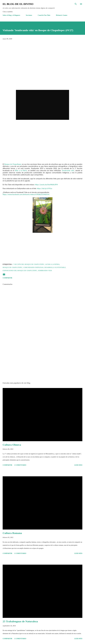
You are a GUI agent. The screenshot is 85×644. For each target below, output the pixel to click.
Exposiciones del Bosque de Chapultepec (20, 271)
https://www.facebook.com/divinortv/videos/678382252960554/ (26, 194)
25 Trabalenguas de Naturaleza (20, 621)
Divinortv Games (62, 15)
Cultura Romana (12, 533)
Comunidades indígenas (33, 267)
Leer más (78, 465)
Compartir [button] (7, 278)
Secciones (29, 15)
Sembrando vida (45, 271)
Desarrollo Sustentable (55, 267)
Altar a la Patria (21, 171)
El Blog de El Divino (18, 4)
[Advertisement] (42, 359)
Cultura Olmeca (12, 445)
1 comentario (20, 465)
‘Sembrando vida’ (68, 171)
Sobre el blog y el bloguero (11, 15)
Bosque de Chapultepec (13, 164)
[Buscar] (76, 4)
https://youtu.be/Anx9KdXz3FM (46, 185)
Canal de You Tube (44, 15)
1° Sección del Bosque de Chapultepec (28, 264)
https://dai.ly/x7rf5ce (45, 188)
